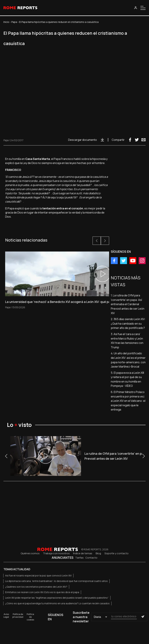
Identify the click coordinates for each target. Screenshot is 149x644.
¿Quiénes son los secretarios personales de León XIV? (36, 587)
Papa (14, 22)
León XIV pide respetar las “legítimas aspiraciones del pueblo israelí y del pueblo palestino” (57, 598)
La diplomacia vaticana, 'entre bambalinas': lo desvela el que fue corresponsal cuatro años (56, 581)
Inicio (6, 22)
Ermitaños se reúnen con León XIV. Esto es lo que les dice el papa (42, 592)
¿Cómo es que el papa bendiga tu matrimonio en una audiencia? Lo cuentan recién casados (57, 603)
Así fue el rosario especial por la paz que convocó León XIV (38, 575)
